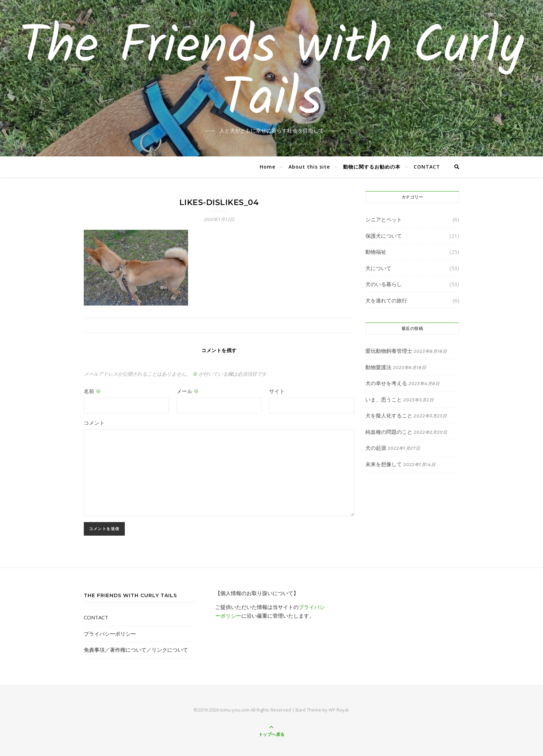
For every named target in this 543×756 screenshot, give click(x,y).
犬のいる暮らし (384, 284)
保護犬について (384, 236)
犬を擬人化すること (389, 415)
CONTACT (427, 167)
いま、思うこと (384, 399)
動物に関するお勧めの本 (372, 167)
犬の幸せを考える (386, 383)
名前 (92, 391)
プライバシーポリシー (110, 634)
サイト (277, 391)
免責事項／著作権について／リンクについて (136, 650)
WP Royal (338, 710)
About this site (309, 167)
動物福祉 (376, 252)
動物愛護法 (378, 367)
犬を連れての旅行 (386, 300)
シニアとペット (384, 219)
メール (188, 391)
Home (268, 167)
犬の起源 (376, 448)
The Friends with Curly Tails (271, 74)
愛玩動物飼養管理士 (389, 351)
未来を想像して (384, 464)
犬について (378, 268)
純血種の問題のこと (389, 432)
